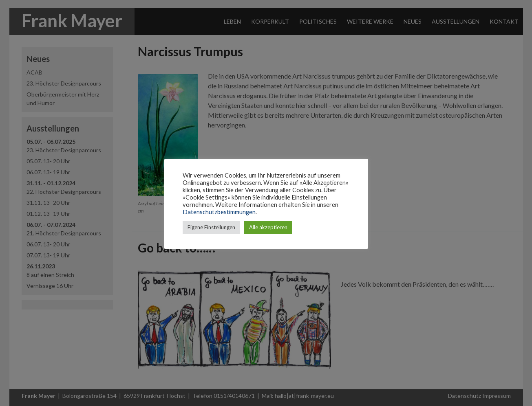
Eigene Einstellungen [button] (211, 227)
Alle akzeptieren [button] (268, 227)
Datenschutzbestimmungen (219, 212)
